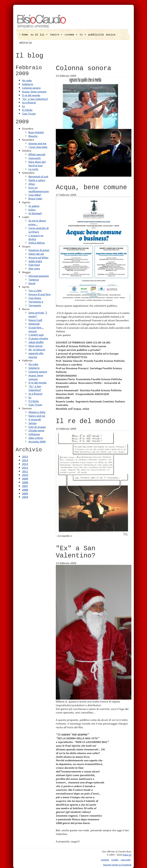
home (24, 35)
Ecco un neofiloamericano (39, 189)
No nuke (27, 80)
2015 (25, 456)
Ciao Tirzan (29, 113)
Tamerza (34, 279)
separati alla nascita (36, 355)
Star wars (34, 268)
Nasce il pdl (35, 320)
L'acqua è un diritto (36, 237)
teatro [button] (56, 35)
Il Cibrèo (27, 110)
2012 (25, 468)
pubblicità (96, 35)
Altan (32, 184)
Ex (23, 106)
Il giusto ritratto (38, 338)
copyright (126, 860)
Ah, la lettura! (37, 349)
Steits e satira (37, 180)
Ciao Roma (35, 298)
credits (115, 860)
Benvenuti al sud (38, 176)
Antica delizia (37, 243)
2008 (25, 482)
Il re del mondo (31, 95)
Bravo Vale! (35, 198)
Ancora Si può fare (39, 294)
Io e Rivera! (29, 102)
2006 (25, 490)
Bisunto (33, 136)
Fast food (34, 265)
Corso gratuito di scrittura (39, 230)
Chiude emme (36, 430)
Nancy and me (37, 416)
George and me (37, 143)
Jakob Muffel (36, 342)
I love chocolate (38, 147)
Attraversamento (39, 276)
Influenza (34, 434)
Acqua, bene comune (34, 91)
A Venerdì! (35, 419)
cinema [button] (71, 35)
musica (111, 35)
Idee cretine (36, 438)
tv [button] (83, 35)
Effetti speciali (37, 154)
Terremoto (35, 305)
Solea (127, 855)
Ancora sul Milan (38, 257)
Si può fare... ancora (36, 329)
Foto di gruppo (37, 427)
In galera (34, 206)
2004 (25, 497)
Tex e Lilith (35, 290)
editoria (26, 43)
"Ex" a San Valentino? (35, 99)
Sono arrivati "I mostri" (38, 314)
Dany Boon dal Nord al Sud (37, 163)
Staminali (34, 324)
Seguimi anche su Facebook (117, 865)
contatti (105, 860)
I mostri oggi (36, 335)
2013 (25, 464)
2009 (25, 478)
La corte (33, 169)
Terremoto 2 (36, 302)
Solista (32, 423)
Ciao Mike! (35, 195)
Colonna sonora (31, 88)
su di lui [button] (39, 35)
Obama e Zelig (37, 412)
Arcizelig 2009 (37, 441)
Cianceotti (35, 158)
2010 (25, 475)
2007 (25, 486)
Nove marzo (36, 346)
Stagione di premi (39, 250)
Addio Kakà (35, 261)
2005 (25, 493)
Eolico (32, 210)
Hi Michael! (35, 213)
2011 (25, 471)
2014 (25, 460)
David (32, 283)
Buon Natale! (36, 132)
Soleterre (28, 84)
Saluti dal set (36, 254)
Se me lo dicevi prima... (37, 222)
